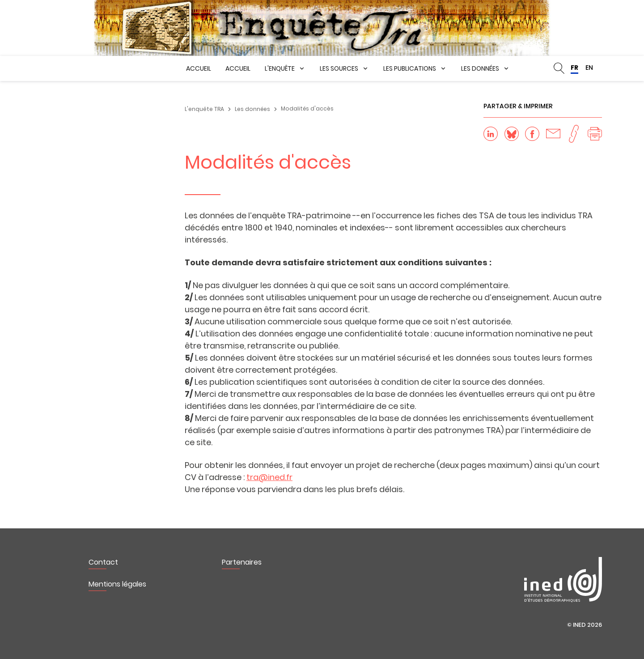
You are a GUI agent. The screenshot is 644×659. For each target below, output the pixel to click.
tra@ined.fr (269, 477)
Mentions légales (117, 584)
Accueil (199, 68)
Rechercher (559, 68)
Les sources (339, 68)
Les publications (410, 68)
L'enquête (280, 68)
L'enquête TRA (204, 109)
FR (574, 68)
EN (589, 68)
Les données (480, 68)
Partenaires (242, 562)
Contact (103, 562)
